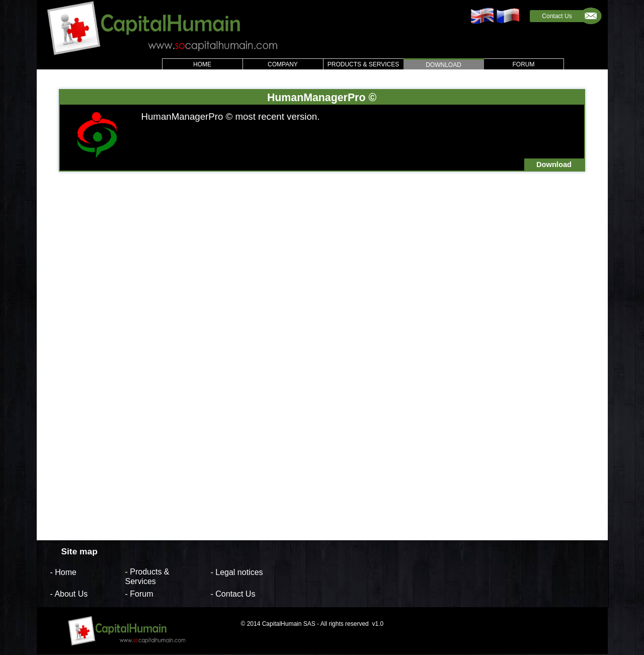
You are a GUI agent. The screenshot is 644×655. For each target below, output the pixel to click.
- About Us (69, 594)
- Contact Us (233, 594)
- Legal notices (237, 572)
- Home (63, 572)
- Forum (139, 594)
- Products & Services (147, 577)
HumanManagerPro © (322, 97)
